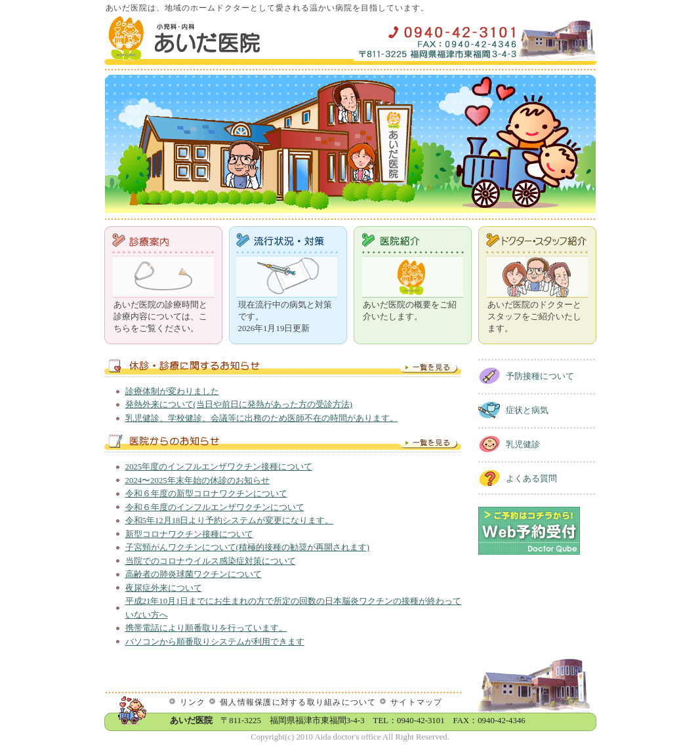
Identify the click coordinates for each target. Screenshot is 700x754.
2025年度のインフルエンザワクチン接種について (219, 467)
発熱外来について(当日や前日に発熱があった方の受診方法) (239, 405)
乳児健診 (523, 445)
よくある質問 (531, 479)
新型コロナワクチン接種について (189, 534)
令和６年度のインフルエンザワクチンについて (215, 507)
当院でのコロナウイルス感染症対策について (211, 561)
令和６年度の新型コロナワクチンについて (206, 494)
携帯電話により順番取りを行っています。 (206, 628)
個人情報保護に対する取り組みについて (298, 702)
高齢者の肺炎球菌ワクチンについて (194, 574)
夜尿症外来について (164, 588)
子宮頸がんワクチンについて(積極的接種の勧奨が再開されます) (248, 547)
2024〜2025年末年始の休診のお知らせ (197, 481)
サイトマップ (417, 702)
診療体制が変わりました (172, 391)
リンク (193, 702)
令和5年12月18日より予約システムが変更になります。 (230, 521)
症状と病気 (527, 410)
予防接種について (540, 376)
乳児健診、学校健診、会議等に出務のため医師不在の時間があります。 (262, 418)
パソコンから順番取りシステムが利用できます (215, 642)
